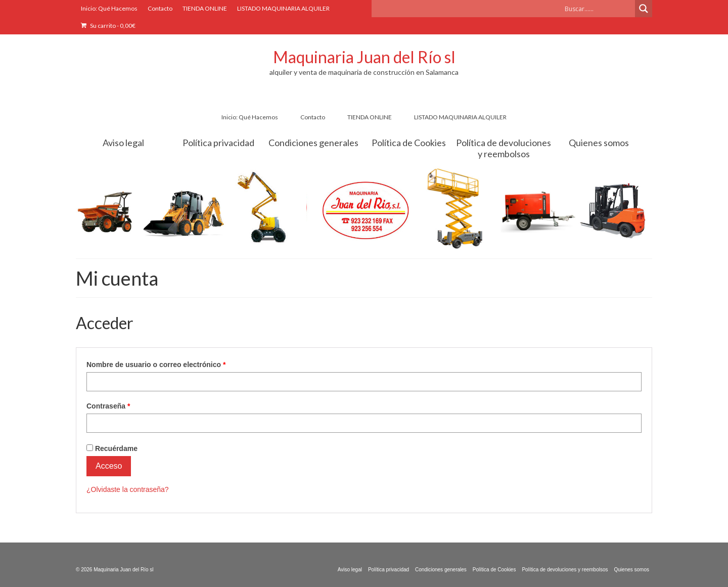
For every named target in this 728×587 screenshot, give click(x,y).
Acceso (109, 466)
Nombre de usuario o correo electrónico (175, 364)
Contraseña (127, 405)
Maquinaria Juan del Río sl (364, 57)
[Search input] (599, 9)
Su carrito (108, 26)
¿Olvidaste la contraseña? (128, 489)
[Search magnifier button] (644, 9)
